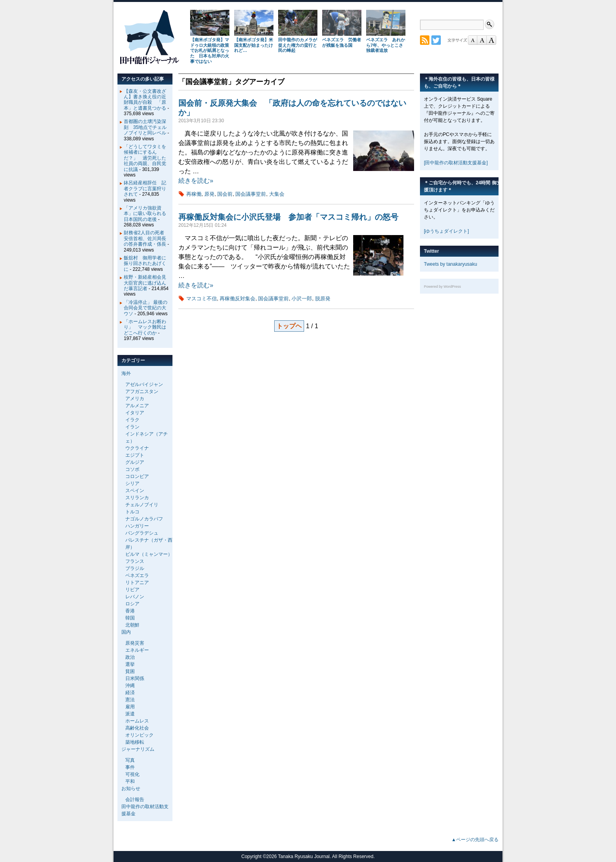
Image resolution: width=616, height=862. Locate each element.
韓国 (130, 618)
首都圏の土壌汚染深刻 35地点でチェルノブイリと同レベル (145, 127)
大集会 (277, 194)
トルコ (132, 512)
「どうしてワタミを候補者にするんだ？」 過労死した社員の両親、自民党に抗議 (145, 158)
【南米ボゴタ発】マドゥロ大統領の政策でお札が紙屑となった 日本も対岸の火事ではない (210, 51)
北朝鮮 (132, 625)
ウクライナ (137, 448)
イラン (132, 427)
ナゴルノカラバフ (144, 519)
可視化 (132, 774)
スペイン (135, 491)
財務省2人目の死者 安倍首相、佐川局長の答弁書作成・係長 (146, 238)
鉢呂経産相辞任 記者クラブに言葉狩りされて (145, 188)
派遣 (130, 714)
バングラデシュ (142, 533)
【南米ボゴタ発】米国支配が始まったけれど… (254, 45)
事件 (130, 767)
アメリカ (135, 399)
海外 (126, 373)
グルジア (135, 462)
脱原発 (323, 299)
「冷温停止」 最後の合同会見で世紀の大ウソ (146, 308)
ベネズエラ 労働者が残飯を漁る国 (342, 42)
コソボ (132, 469)
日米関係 (135, 678)
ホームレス (137, 721)
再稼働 (194, 194)
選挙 (130, 664)
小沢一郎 (302, 299)
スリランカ (137, 498)
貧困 (130, 671)
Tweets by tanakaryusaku (450, 264)
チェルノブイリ (142, 505)
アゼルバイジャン (144, 384)
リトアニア (137, 583)
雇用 (130, 707)
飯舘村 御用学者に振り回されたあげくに (145, 264)
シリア (132, 483)
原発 (209, 194)
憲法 (130, 700)
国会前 (225, 194)
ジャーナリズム (138, 749)
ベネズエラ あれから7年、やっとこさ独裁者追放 (386, 45)
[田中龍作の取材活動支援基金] (456, 163)
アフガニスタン (142, 391)
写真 (130, 760)
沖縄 (130, 686)
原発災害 (135, 643)
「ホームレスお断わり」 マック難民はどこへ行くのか (145, 327)
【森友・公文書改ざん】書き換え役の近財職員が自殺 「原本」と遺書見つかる (145, 100)
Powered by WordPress (442, 287)
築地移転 (135, 742)
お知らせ (131, 788)
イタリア (135, 413)
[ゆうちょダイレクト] (446, 231)
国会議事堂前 (251, 194)
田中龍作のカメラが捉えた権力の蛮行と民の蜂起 (298, 45)
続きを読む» (196, 181)
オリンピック (139, 735)
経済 (130, 693)
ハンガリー (137, 526)
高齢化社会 (137, 728)
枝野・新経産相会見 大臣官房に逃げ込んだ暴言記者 (147, 283)
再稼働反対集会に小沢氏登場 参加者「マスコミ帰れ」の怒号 (288, 217)
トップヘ (289, 326)
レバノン (135, 597)
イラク (132, 420)
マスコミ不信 (202, 299)
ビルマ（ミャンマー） (149, 554)
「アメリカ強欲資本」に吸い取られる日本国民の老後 (145, 214)
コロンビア (137, 476)
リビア (132, 590)
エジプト (135, 455)
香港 (130, 611)
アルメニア (137, 406)
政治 (130, 657)
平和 (130, 781)
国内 (126, 632)
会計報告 (135, 800)
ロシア (132, 604)
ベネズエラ (137, 575)
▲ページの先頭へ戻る (475, 840)
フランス (135, 561)
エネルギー (137, 650)
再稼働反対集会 (237, 299)
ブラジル (135, 568)
